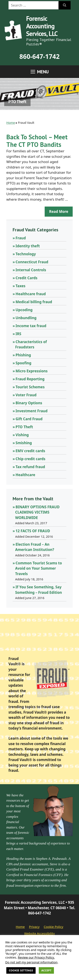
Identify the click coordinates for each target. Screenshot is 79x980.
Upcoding (24, 310)
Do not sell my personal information (31, 962)
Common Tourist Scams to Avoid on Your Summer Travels (39, 568)
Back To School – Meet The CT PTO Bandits (37, 141)
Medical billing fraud (34, 302)
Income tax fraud (31, 326)
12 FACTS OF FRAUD (33, 531)
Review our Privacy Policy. (36, 957)
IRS (18, 334)
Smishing (24, 443)
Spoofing (23, 363)
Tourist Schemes (30, 387)
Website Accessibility (39, 933)
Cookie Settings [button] (21, 970)
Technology (26, 254)
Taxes (21, 286)
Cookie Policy (54, 927)
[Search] (65, 5)
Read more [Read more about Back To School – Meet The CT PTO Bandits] (59, 211)
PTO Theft (24, 427)
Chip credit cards (31, 459)
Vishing (22, 435)
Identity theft (28, 246)
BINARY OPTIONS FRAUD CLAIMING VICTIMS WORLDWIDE (37, 512)
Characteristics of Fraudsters (31, 344)
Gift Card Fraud (29, 419)
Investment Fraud (32, 411)
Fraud (21, 238)
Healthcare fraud (31, 294)
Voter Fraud (26, 395)
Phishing (23, 355)
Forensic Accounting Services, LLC (42, 26)
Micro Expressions (32, 371)
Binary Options (29, 403)
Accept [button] (46, 970)
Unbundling (26, 318)
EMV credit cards (30, 451)
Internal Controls (31, 270)
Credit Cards (27, 278)
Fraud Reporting (30, 379)
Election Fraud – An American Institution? (35, 547)
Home (11, 123)
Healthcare (25, 475)
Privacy (34, 927)
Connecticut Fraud (32, 262)
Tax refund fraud (30, 467)
